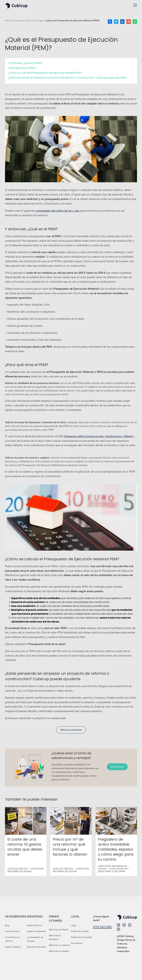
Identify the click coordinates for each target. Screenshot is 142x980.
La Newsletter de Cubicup (35, 939)
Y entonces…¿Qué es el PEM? (25, 63)
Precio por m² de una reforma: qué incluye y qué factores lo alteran (70, 847)
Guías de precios (18, 869)
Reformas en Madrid (59, 930)
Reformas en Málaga (59, 951)
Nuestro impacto (13, 947)
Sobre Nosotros (34, 926)
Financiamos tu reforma (12, 939)
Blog (7, 926)
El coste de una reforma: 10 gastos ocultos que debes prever (25, 847)
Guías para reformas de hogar (28, 21)
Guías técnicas (118, 869)
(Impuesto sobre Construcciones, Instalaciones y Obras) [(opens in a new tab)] (98, 436)
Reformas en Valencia (59, 945)
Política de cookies (80, 931)
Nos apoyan (77, 943)
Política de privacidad (81, 937)
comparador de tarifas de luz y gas (57, 211)
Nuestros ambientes (36, 931)
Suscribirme (117, 767)
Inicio (8, 21)
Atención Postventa (36, 947)
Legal (73, 926)
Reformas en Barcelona (55, 938)
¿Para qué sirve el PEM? (22, 68)
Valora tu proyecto (71, 730)
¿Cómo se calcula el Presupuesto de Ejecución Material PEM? (45, 73)
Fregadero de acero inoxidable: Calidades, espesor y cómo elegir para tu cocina (116, 849)
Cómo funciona (12, 931)
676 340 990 (102, 927)
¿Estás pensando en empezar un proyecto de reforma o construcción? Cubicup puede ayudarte (67, 78)
